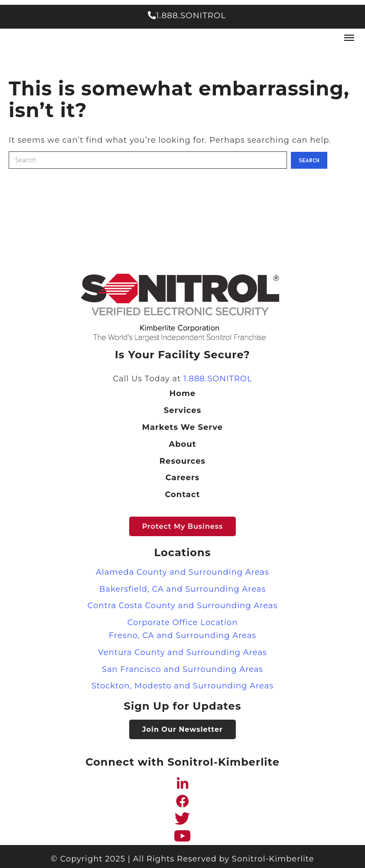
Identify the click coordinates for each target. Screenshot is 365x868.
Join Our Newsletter (182, 729)
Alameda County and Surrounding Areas (182, 572)
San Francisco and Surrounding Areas (182, 669)
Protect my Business (183, 526)
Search (309, 160)
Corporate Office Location (183, 622)
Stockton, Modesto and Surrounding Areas (182, 686)
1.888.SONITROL (187, 15)
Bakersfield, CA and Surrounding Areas (183, 589)
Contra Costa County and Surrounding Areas (182, 606)
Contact (182, 495)
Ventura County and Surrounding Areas (182, 652)
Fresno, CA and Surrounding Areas (182, 635)
